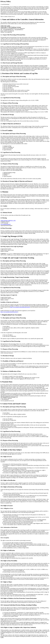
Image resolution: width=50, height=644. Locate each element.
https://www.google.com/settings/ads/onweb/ (20, 307)
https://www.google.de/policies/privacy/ (9, 312)
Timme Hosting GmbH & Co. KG (8, 221)
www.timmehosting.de (6, 224)
